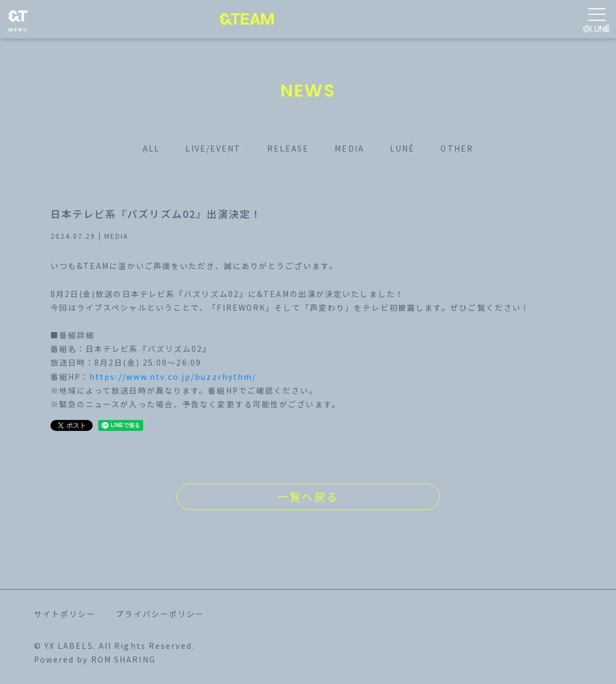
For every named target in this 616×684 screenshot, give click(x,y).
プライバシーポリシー (160, 614)
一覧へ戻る (308, 497)
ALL (151, 148)
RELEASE (288, 148)
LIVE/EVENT (213, 148)
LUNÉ (402, 148)
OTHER (457, 148)
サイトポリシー (65, 614)
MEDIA (349, 148)
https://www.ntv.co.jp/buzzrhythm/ (173, 377)
